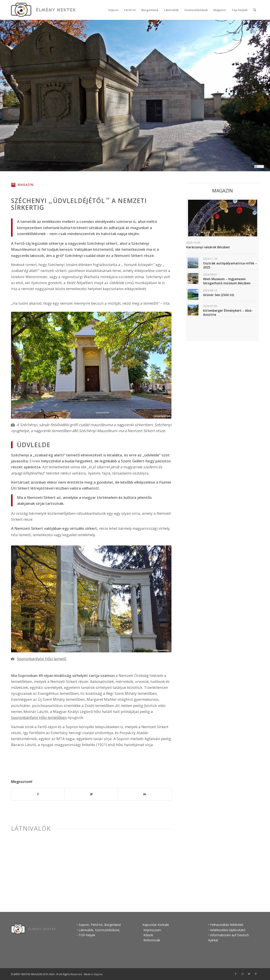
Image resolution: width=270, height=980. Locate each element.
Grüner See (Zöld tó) (219, 295)
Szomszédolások (107, 930)
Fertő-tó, (97, 925)
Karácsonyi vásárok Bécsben (208, 247)
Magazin (26, 185)
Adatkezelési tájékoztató (228, 930)
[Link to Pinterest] (256, 974)
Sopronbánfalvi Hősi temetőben (39, 717)
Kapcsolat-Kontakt (156, 925)
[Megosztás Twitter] (91, 794)
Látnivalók (31, 828)
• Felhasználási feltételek (226, 925)
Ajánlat (213, 940)
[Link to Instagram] (242, 974)
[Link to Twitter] (249, 974)
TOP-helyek (87, 935)
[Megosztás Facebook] (38, 794)
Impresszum (152, 930)
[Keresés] (255, 10)
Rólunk (148, 935)
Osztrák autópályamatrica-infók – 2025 (230, 265)
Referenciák (152, 940)
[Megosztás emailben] (145, 794)
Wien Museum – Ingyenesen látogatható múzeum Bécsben (227, 281)
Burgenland (112, 925)
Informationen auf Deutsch (230, 935)
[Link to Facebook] (236, 974)
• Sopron (83, 925)
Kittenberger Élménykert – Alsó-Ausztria (228, 312)
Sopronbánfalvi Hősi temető (42, 659)
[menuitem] (113, 10)
